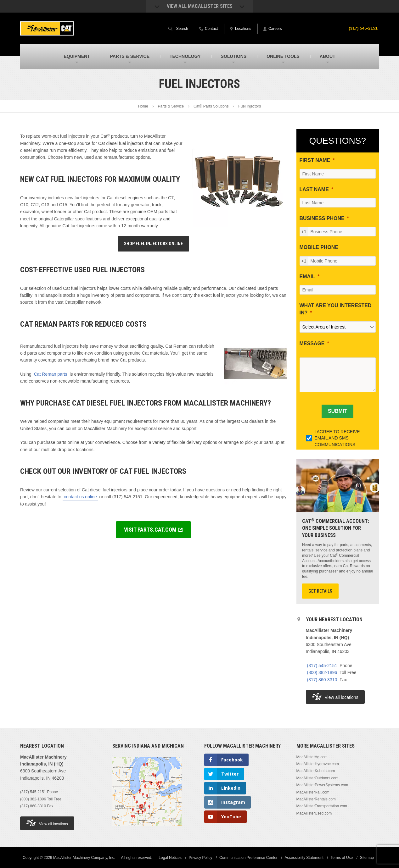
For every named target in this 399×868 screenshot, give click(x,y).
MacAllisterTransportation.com (322, 806)
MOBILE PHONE (319, 247)
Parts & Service (171, 106)
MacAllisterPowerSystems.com (322, 785)
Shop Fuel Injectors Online (153, 244)
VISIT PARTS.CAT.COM (150, 530)
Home (143, 106)
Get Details (320, 591)
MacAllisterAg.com (312, 757)
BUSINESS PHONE (322, 218)
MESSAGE (312, 343)
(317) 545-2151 (362, 28)
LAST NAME (314, 189)
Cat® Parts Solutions (211, 106)
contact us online (80, 497)
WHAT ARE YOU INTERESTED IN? (336, 309)
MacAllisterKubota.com (316, 771)
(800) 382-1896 (322, 672)
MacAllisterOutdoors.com (318, 778)
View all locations (335, 697)
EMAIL (307, 276)
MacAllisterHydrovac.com (318, 764)
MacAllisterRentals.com (316, 799)
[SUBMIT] (337, 411)
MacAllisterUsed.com (314, 813)
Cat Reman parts (51, 374)
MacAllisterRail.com (313, 792)
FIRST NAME (315, 160)
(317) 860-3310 (322, 680)
